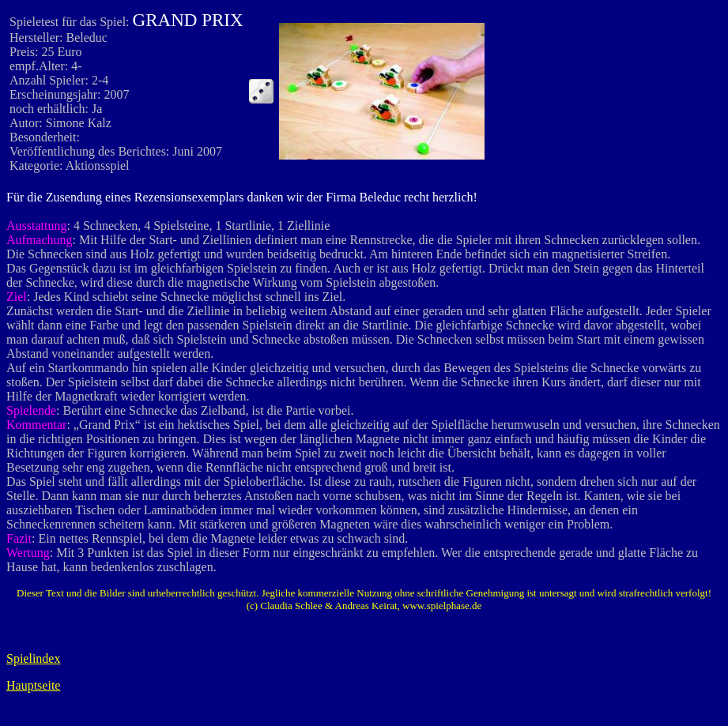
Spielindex (33, 658)
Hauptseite (33, 685)
